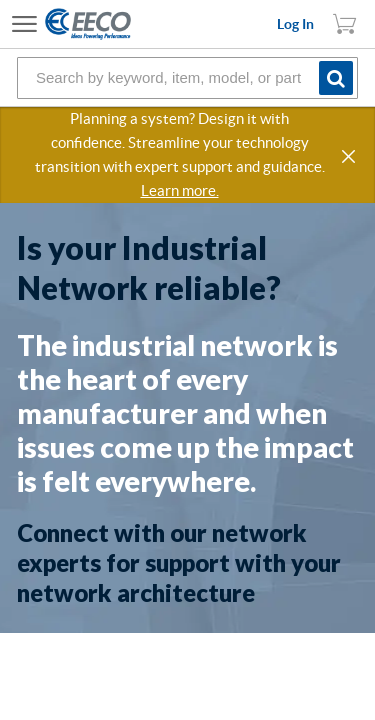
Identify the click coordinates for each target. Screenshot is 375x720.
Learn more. (180, 190)
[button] (350, 157)
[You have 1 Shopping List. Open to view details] (345, 24)
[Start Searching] (338, 77)
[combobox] (187, 78)
